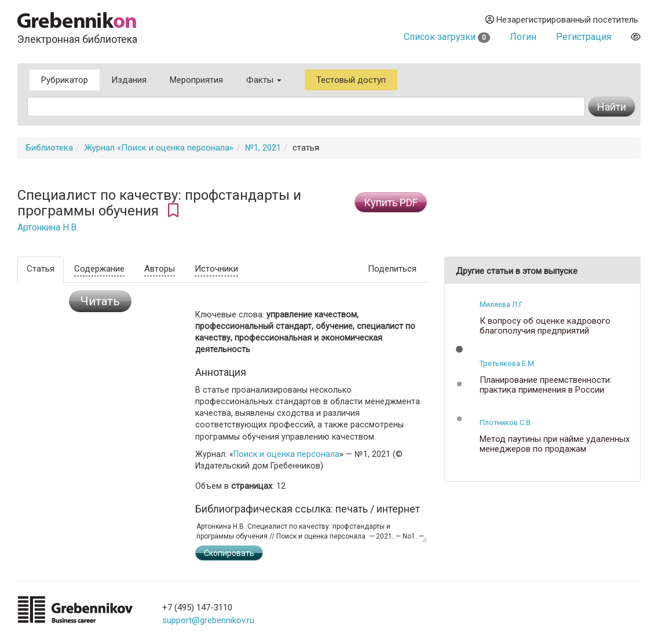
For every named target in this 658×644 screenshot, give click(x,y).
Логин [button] (523, 37)
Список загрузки (447, 37)
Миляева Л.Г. (502, 304)
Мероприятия (196, 80)
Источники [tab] (216, 269)
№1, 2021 (263, 148)
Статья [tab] (41, 269)
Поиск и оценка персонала (286, 454)
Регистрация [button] (584, 37)
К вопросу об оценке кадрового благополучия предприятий (545, 326)
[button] (459, 349)
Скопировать (229, 553)
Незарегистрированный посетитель (562, 20)
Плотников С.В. (506, 422)
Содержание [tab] (99, 269)
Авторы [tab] (160, 269)
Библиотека (50, 148)
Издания (129, 80)
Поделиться (392, 269)
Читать (100, 301)
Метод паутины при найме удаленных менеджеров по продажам (555, 444)
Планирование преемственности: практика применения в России (546, 385)
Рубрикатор (65, 80)
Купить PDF (391, 202)
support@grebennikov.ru (208, 620)
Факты (264, 80)
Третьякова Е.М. (508, 363)
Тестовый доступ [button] (351, 80)
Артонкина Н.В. (48, 228)
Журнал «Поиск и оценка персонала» (159, 148)
